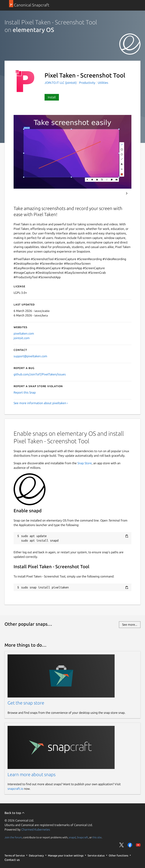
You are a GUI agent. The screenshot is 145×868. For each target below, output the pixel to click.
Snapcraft (83, 837)
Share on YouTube (138, 845)
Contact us (12, 860)
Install (52, 97)
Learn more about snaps (32, 775)
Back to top (15, 813)
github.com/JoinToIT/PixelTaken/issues (40, 374)
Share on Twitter (122, 845)
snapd (72, 837)
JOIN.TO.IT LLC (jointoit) (61, 83)
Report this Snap (25, 392)
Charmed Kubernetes (36, 829)
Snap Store (85, 463)
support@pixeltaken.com (30, 356)
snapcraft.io (15, 789)
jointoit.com (22, 338)
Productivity (87, 83)
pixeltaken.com (24, 333)
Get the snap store (26, 703)
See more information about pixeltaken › (41, 403)
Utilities (103, 83)
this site (97, 837)
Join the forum (13, 837)
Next (127, 193)
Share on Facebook (130, 845)
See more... (130, 625)
